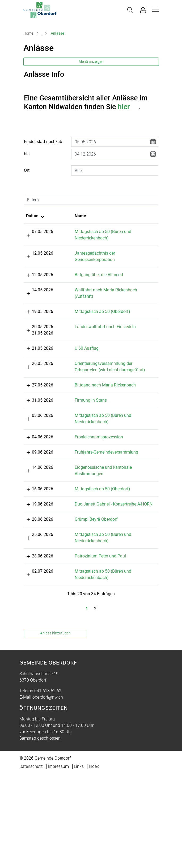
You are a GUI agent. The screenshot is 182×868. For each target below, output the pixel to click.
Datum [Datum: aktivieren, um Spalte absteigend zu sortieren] (32, 252)
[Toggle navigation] (155, 10)
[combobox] (115, 207)
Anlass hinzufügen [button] (55, 727)
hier (128, 143)
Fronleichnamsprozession (82, 499)
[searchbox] (115, 207)
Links (79, 860)
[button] (130, 10)
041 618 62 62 (48, 785)
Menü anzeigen (91, 98)
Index (94, 860)
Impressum (58, 860)
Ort (27, 207)
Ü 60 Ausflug (69, 398)
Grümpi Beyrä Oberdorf (79, 613)
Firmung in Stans (73, 462)
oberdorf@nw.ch (48, 791)
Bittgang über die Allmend (82, 311)
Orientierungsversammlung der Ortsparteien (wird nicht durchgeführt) (83, 419)
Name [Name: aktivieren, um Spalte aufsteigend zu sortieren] (63, 252)
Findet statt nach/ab (43, 178)
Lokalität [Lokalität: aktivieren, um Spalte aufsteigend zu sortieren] (125, 252)
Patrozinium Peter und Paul (83, 650)
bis (27, 190)
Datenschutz (31, 860)
